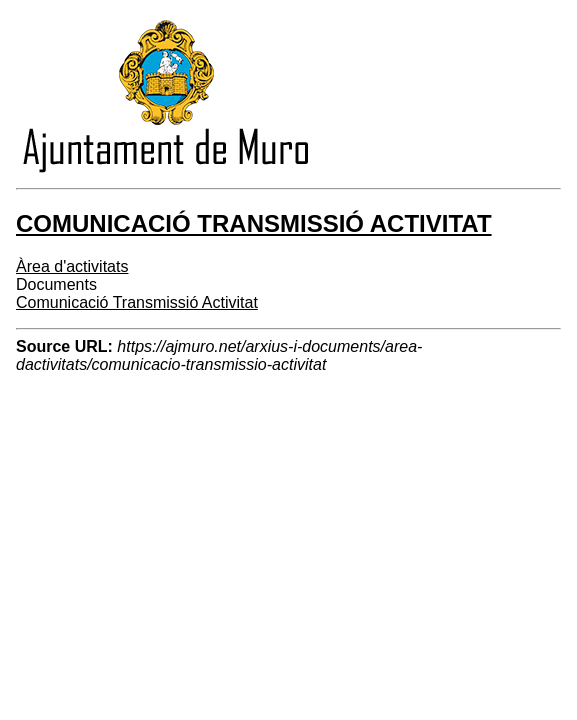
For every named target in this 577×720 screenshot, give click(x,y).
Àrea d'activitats (72, 266)
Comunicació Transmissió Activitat (137, 302)
